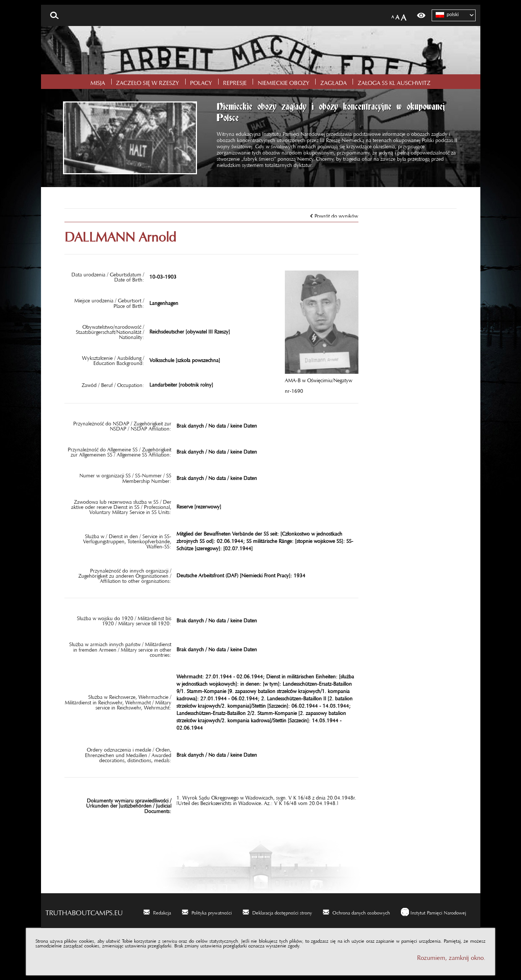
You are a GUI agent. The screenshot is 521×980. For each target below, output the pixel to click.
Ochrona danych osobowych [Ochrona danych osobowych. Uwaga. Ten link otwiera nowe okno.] (361, 912)
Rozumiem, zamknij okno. (451, 956)
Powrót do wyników (336, 215)
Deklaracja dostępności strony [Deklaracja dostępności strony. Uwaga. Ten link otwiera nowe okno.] (282, 912)
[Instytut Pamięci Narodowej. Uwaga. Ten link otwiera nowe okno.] (433, 912)
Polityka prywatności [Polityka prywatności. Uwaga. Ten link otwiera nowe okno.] (212, 912)
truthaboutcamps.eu (84, 911)
